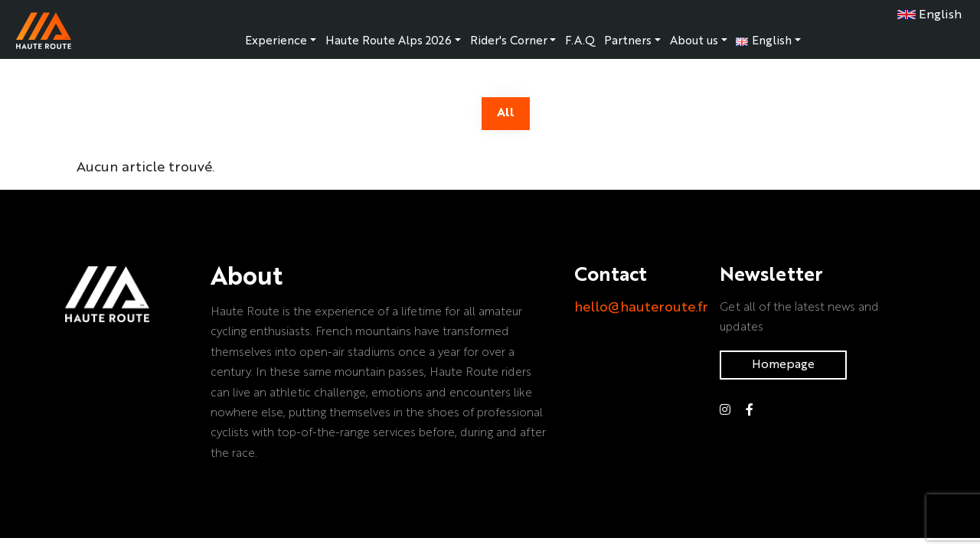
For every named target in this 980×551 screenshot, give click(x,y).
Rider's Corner (509, 41)
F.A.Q (580, 41)
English (929, 15)
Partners (628, 41)
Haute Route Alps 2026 (389, 41)
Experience (276, 41)
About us (694, 41)
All (506, 113)
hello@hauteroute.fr (641, 308)
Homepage (783, 365)
